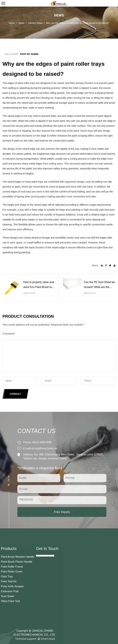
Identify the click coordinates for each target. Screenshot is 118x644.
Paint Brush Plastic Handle (17, 562)
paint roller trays (27, 83)
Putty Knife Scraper (12, 586)
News (21, 23)
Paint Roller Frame (12, 567)
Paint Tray (7, 576)
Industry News (35, 23)
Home (12, 23)
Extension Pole (10, 591)
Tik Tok (9, 480)
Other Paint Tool (10, 601)
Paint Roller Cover (12, 572)
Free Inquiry (62, 512)
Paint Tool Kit (9, 581)
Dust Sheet (8, 596)
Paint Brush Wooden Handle (18, 557)
